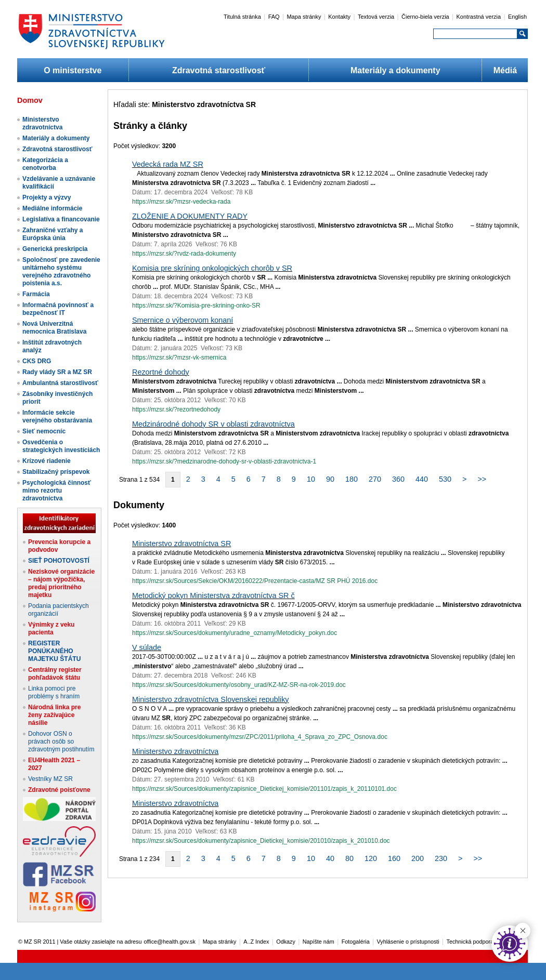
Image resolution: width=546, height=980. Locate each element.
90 (330, 479)
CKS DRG (37, 361)
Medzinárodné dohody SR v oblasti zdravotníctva (213, 424)
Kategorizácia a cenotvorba (45, 164)
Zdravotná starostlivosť (219, 70)
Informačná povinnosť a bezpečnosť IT (58, 309)
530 (445, 479)
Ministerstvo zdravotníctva (42, 123)
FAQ (274, 17)
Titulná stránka (242, 17)
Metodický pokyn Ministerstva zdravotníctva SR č (213, 595)
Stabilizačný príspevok (56, 472)
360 (398, 479)
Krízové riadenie (47, 461)
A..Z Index (256, 942)
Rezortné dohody (161, 372)
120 (371, 858)
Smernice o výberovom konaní (183, 320)
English (517, 17)
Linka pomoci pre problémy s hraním (54, 692)
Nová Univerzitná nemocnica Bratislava (54, 328)
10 (311, 479)
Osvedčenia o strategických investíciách (61, 446)
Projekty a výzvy (47, 197)
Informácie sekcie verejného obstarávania (57, 416)
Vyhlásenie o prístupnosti (408, 942)
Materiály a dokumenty (395, 70)
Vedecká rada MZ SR (168, 164)
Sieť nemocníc (44, 431)
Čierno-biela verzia (425, 17)
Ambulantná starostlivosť (60, 383)
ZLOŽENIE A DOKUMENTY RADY (190, 216)
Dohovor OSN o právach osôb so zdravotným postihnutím (61, 741)
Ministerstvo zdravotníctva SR (181, 544)
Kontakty (339, 17)
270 (375, 479)
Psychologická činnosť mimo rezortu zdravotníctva (57, 491)
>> (482, 479)
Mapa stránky (304, 17)
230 (441, 858)
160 (394, 858)
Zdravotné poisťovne (59, 790)
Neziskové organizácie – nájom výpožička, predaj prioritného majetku (61, 583)
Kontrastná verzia (479, 17)
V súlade (147, 647)
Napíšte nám (318, 942)
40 (330, 858)
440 (422, 479)
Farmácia (36, 294)
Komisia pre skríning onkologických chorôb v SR (212, 268)
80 (349, 858)
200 (418, 858)
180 (352, 479)
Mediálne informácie (52, 208)
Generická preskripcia (55, 249)
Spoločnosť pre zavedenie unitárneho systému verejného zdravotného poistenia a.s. (61, 272)
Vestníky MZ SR (50, 779)
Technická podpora (470, 942)
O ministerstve (73, 70)
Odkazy (286, 942)
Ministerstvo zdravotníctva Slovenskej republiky (211, 699)
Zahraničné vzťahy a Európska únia (53, 234)
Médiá (505, 70)
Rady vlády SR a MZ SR (57, 372)
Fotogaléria (356, 942)
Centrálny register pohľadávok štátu (55, 674)
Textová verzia (376, 17)
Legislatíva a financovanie (61, 219)
